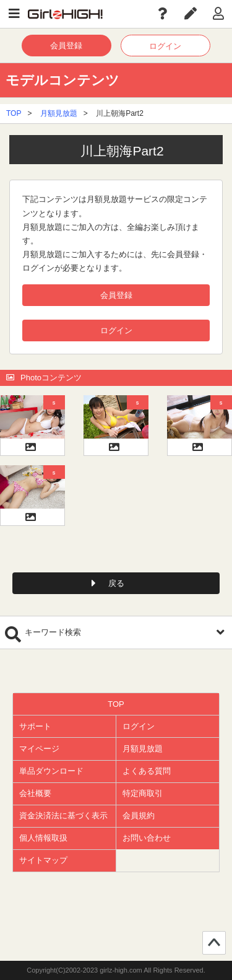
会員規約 (139, 816)
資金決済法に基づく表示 (63, 816)
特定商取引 (143, 793)
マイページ (39, 749)
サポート (35, 726)
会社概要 (35, 793)
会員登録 (66, 46)
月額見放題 (59, 113)
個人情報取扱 (43, 838)
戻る (116, 583)
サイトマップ (43, 860)
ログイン (165, 46)
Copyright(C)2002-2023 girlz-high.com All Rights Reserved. (116, 970)
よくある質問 (147, 771)
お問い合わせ (147, 838)
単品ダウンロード (51, 771)
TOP (14, 113)
